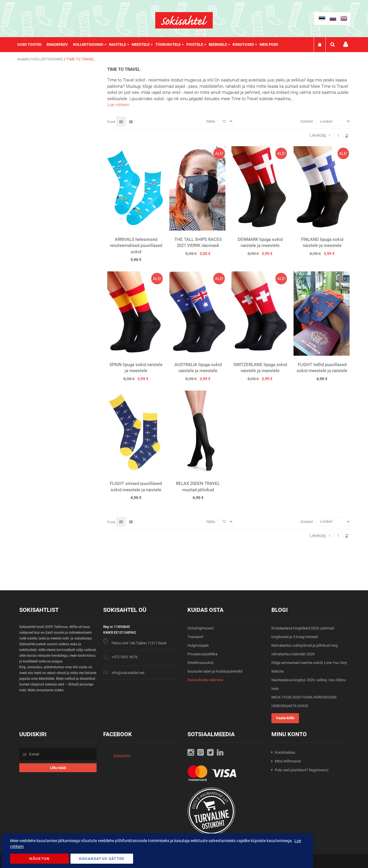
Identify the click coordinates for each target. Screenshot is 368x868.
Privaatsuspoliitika (202, 654)
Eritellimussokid (200, 663)
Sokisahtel (122, 756)
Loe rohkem (118, 105)
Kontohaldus (285, 752)
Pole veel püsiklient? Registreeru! (302, 770)
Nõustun (39, 859)
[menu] (151, 45)
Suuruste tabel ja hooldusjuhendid (215, 671)
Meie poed (269, 44)
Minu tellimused (288, 761)
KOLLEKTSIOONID (48, 59)
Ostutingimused (200, 628)
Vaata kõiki (285, 718)
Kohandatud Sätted (102, 859)
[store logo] (184, 20)
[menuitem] (32, 45)
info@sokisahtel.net (128, 673)
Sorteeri (307, 121)
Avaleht (24, 59)
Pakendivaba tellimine (205, 680)
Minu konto (346, 44)
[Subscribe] (58, 768)
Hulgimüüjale (198, 645)
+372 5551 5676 (124, 657)
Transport (195, 637)
